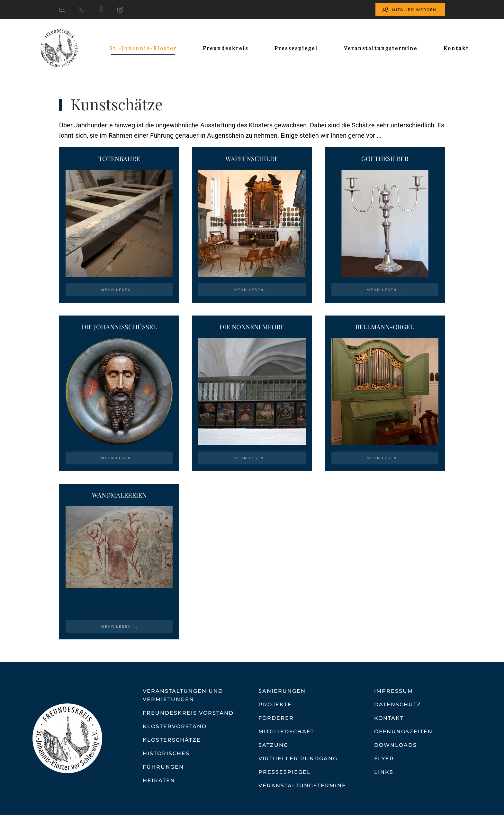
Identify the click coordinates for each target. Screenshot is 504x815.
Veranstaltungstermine (381, 48)
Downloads (396, 745)
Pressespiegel (296, 48)
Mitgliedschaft (286, 732)
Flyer (384, 759)
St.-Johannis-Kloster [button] (143, 48)
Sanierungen (282, 691)
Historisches (166, 753)
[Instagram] (120, 9)
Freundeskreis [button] (226, 48)
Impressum (394, 691)
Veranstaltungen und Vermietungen (183, 695)
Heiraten (159, 780)
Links (384, 772)
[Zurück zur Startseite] (59, 48)
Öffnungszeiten (403, 732)
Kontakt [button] (456, 48)
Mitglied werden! (410, 10)
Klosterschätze (172, 740)
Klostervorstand (175, 726)
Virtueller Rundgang (298, 759)
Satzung (273, 745)
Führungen (163, 767)
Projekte (275, 705)
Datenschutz (398, 705)
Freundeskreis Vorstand (188, 713)
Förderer (276, 718)
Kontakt (389, 718)
